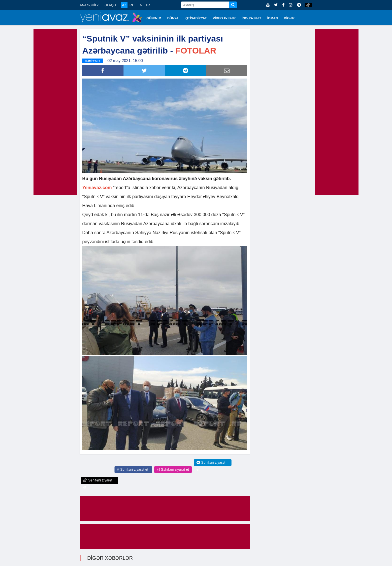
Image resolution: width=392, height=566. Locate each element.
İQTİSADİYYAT (196, 18)
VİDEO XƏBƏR (224, 18)
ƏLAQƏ (110, 5)
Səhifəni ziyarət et (133, 469)
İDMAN (273, 18)
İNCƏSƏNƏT (251, 18)
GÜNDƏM (154, 18)
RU (132, 5)
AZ (124, 5)
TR (148, 5)
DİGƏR (289, 18)
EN (140, 5)
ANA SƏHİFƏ (90, 5)
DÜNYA (173, 18)
